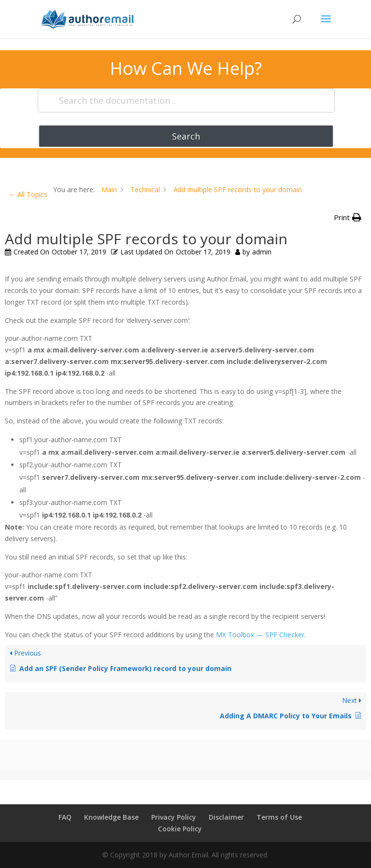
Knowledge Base (111, 817)
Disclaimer (226, 817)
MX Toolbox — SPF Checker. (261, 635)
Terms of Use (279, 817)
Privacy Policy (174, 817)
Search (186, 136)
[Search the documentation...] (186, 100)
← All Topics (28, 194)
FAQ (65, 817)
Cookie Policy (180, 829)
